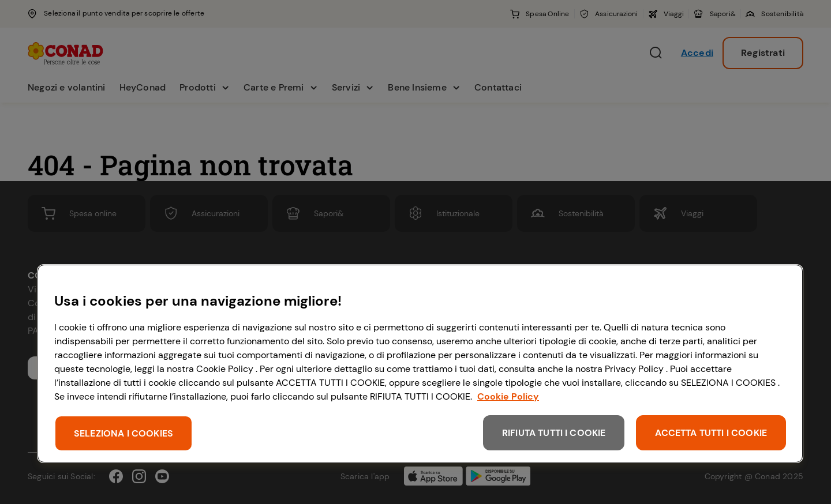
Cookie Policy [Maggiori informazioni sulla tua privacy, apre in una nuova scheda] (508, 396)
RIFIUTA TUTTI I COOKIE (554, 433)
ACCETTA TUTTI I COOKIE (711, 433)
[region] (420, 364)
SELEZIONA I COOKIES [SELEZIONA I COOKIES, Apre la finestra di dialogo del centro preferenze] (123, 433)
